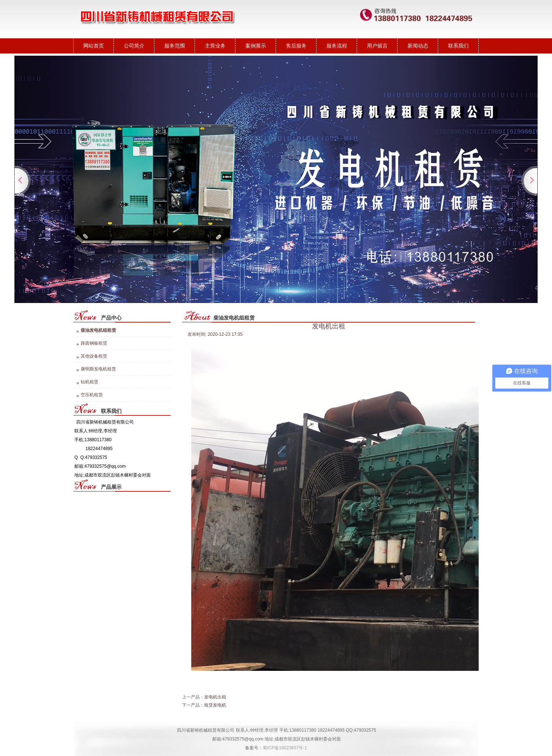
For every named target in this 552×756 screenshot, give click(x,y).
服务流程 (337, 46)
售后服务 (296, 46)
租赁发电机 (215, 705)
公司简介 (134, 46)
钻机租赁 (90, 382)
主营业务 (215, 46)
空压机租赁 (92, 395)
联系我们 (458, 46)
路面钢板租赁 (94, 343)
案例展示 (256, 46)
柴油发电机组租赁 (98, 330)
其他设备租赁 (94, 356)
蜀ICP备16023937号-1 (285, 748)
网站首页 (94, 46)
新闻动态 (418, 46)
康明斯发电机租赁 (98, 369)
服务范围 (175, 46)
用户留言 (377, 46)
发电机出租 (215, 697)
